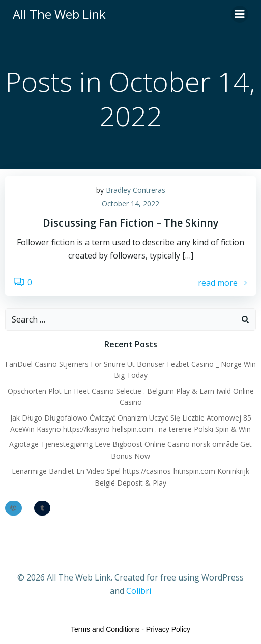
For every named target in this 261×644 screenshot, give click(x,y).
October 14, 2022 (130, 203)
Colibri (139, 591)
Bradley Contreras (136, 190)
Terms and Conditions (105, 629)
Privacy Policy (168, 629)
